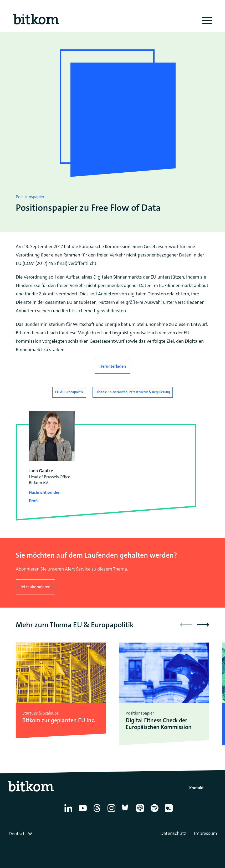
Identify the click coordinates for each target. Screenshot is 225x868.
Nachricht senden (45, 492)
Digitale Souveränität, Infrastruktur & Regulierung (133, 392)
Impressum (206, 833)
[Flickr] (170, 812)
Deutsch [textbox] (17, 834)
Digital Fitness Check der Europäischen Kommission (159, 724)
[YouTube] (84, 812)
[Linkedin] (69, 812)
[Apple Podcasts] (141, 812)
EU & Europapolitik (69, 392)
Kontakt (196, 788)
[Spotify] (155, 812)
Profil (34, 501)
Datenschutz (173, 833)
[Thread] (98, 812)
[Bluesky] (127, 812)
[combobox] (21, 834)
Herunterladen (113, 366)
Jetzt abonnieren (35, 587)
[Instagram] (112, 812)
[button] (203, 625)
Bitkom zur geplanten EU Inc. (59, 720)
